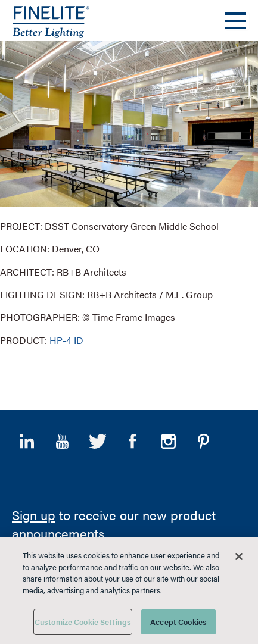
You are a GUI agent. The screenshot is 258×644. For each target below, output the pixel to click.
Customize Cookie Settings (83, 622)
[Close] (239, 557)
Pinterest (203, 441)
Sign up (34, 515)
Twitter (98, 441)
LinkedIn (27, 441)
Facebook (133, 441)
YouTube (62, 441)
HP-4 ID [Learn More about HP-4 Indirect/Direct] (66, 340)
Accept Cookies (178, 622)
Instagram (168, 441)
